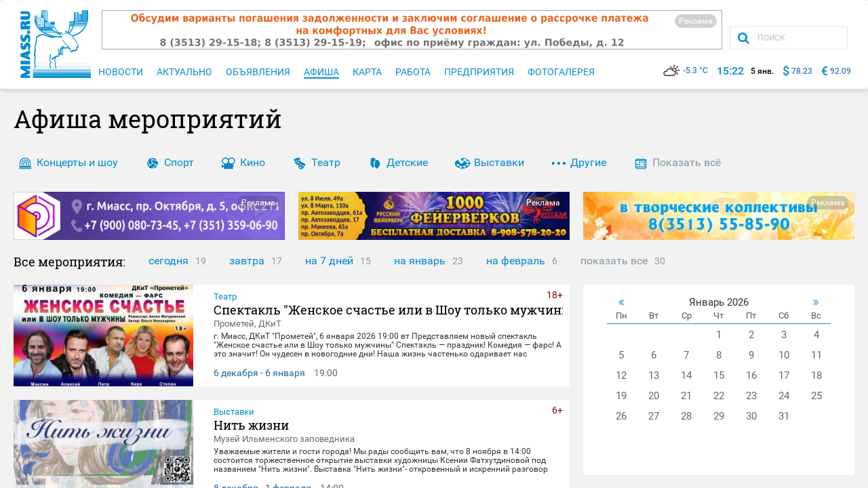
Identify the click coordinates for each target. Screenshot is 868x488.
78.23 (802, 71)
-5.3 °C (686, 70)
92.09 (841, 71)
